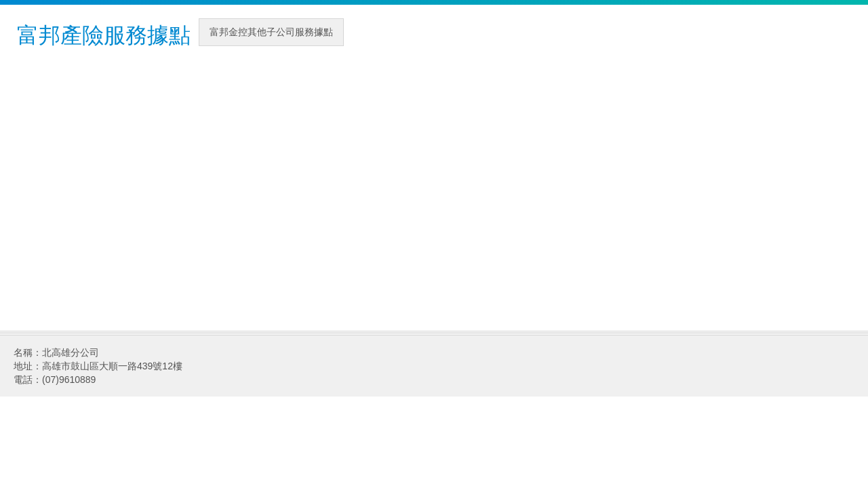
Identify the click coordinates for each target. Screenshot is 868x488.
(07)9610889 (69, 380)
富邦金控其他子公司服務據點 (271, 32)
